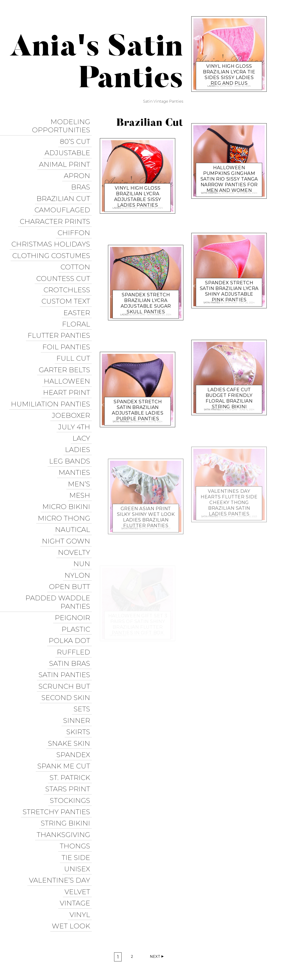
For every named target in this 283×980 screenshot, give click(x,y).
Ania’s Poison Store (165, 942)
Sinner (78, 633)
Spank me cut (65, 672)
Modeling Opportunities (63, 125)
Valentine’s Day (61, 769)
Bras (82, 177)
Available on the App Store (244, 967)
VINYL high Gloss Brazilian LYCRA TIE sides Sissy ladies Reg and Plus (229, 72)
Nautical (74, 469)
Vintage (77, 789)
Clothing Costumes (53, 236)
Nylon (79, 508)
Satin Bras (71, 584)
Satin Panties (66, 594)
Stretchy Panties (58, 711)
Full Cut (75, 323)
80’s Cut (77, 138)
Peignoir (74, 545)
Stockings (72, 701)
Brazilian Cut (65, 187)
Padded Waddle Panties (59, 532)
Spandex (75, 662)
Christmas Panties (253, 958)
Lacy (83, 392)
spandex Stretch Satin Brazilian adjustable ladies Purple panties (138, 407)
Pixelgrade (103, 954)
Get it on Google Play (191, 967)
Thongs (77, 740)
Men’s (81, 431)
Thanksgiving (65, 730)
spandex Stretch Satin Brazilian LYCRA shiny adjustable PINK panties (229, 288)
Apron (79, 168)
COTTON (77, 245)
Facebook (160, 950)
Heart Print (68, 353)
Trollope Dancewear (250, 942)
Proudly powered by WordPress (34, 954)
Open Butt (71, 518)
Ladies (79, 401)
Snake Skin (71, 652)
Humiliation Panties (52, 362)
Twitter (183, 950)
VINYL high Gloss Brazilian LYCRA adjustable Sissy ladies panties (137, 194)
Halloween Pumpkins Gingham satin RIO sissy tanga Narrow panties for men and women (229, 176)
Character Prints (56, 206)
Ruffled (75, 574)
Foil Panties (68, 314)
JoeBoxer (73, 372)
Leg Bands (71, 411)
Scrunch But (66, 604)
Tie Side (77, 750)
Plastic (77, 555)
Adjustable (69, 148)
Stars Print (69, 691)
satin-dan (131, 207)
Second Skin (67, 613)
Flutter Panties (60, 304)
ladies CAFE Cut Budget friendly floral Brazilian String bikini (229, 395)
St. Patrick (71, 682)
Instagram (206, 950)
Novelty (76, 489)
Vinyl (81, 798)
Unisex (79, 759)
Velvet (79, 779)
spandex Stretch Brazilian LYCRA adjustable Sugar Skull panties (146, 301)
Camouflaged (64, 197)
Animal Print (66, 158)
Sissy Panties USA (206, 942)
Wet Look (73, 808)
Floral (78, 294)
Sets (83, 623)
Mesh (81, 440)
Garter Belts (66, 333)
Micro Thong (66, 460)
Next (155, 903)
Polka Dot (71, 565)
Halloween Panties (211, 958)
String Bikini (67, 721)
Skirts (80, 643)
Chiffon (75, 216)
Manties (76, 421)
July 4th (76, 382)
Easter (78, 284)
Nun (83, 499)
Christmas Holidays (52, 226)
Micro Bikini (68, 450)
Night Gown (68, 479)
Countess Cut (65, 255)
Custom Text (67, 275)
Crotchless (68, 265)
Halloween (68, 343)
